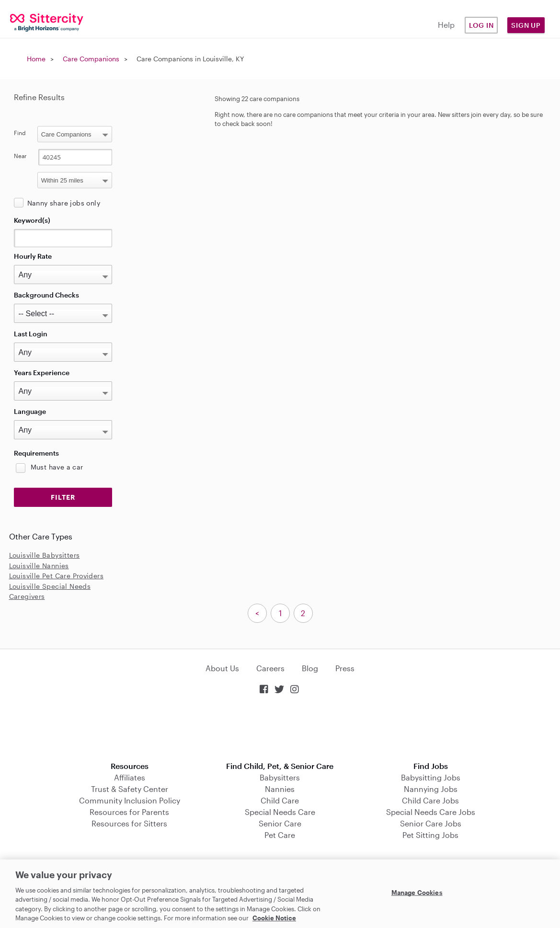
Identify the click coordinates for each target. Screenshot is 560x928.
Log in (481, 25)
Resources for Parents (129, 812)
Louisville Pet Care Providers (57, 576)
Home (36, 59)
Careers (270, 668)
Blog (310, 668)
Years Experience (42, 372)
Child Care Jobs (430, 800)
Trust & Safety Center (130, 789)
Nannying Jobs (431, 789)
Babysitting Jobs (431, 777)
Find (20, 133)
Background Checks (46, 295)
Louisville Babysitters (45, 555)
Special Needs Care (280, 812)
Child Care (280, 800)
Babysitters (280, 777)
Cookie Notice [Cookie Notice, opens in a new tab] (274, 918)
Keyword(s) (32, 220)
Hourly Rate (33, 256)
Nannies (280, 789)
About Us (222, 668)
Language (30, 411)
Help (446, 25)
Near (20, 156)
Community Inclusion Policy (130, 800)
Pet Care (280, 835)
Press (345, 668)
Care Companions (91, 59)
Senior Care (280, 823)
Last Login (31, 334)
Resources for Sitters (129, 823)
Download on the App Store (280, 729)
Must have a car (57, 467)
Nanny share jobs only (64, 203)
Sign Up (526, 25)
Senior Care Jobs (431, 823)
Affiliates (130, 777)
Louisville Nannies (39, 566)
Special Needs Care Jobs (431, 812)
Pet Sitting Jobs (430, 835)
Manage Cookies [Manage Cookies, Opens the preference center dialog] (417, 893)
